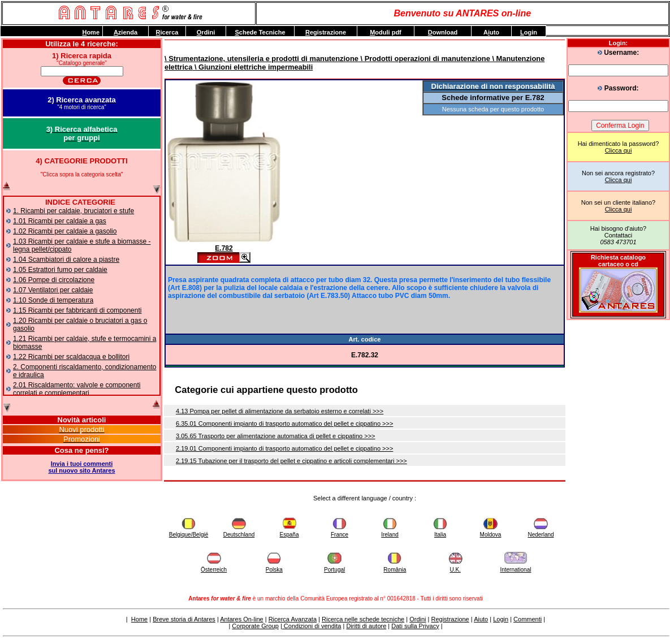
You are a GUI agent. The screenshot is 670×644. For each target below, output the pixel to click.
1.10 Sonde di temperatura (53, 300)
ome (91, 32)
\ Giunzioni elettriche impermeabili (252, 67)
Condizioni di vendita (312, 626)
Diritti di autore (366, 626)
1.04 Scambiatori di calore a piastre (66, 260)
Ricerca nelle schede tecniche (363, 619)
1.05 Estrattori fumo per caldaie (60, 270)
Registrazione (450, 619)
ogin (529, 32)
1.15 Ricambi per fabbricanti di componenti (77, 310)
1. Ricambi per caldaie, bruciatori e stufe (74, 211)
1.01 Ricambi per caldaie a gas (60, 221)
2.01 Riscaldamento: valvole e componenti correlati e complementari (77, 389)
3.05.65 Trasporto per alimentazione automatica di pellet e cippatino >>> (276, 436)
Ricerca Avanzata (293, 619)
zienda (126, 32)
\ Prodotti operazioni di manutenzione (424, 59)
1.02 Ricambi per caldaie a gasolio (65, 231)
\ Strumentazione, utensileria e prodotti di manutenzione (261, 59)
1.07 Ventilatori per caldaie (53, 290)
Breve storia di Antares (184, 619)
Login (501, 619)
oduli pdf (386, 32)
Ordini (418, 619)
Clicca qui (619, 150)
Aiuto (481, 619)
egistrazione (326, 32)
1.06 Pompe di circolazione (54, 280)
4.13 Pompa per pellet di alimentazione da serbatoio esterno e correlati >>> (280, 411)
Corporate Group (255, 626)
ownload (443, 32)
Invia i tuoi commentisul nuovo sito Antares (81, 467)
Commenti (528, 619)
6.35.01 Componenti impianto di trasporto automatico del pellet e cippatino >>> (284, 423)
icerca (167, 32)
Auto (491, 32)
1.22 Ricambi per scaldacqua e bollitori (71, 357)
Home (139, 619)
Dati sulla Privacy (415, 626)
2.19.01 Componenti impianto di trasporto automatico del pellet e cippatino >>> (284, 448)
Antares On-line (241, 619)
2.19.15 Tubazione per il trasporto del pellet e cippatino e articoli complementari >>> (291, 461)
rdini (206, 32)
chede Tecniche (260, 32)
